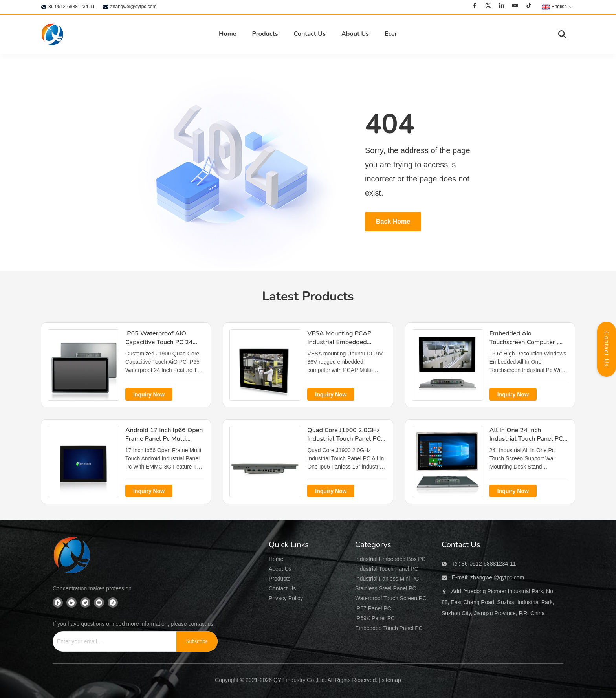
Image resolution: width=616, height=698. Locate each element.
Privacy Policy (286, 598)
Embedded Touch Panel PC (389, 628)
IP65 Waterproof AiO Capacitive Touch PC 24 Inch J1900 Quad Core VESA (159, 347)
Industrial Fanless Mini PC (387, 579)
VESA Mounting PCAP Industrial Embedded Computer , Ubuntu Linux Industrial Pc (343, 347)
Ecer (391, 34)
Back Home (393, 221)
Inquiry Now (149, 394)
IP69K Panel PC (375, 618)
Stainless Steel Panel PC (386, 588)
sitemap (391, 680)
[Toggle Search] (562, 34)
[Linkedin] (502, 7)
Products (265, 34)
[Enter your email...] (112, 641)
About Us (355, 34)
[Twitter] (488, 7)
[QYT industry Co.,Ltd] (72, 556)
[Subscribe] (197, 641)
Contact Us (309, 34)
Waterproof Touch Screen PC (391, 598)
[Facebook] (475, 7)
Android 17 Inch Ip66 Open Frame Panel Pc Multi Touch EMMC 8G (164, 439)
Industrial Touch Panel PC (387, 569)
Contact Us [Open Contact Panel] (607, 349)
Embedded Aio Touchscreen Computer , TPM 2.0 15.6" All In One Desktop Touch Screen (525, 347)
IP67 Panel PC (373, 608)
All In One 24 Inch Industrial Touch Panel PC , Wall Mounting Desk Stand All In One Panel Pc (528, 443)
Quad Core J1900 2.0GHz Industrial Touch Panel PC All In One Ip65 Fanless (344, 439)
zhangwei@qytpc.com (134, 7)
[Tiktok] (529, 7)
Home (227, 34)
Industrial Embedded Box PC (390, 559)
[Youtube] (515, 7)
